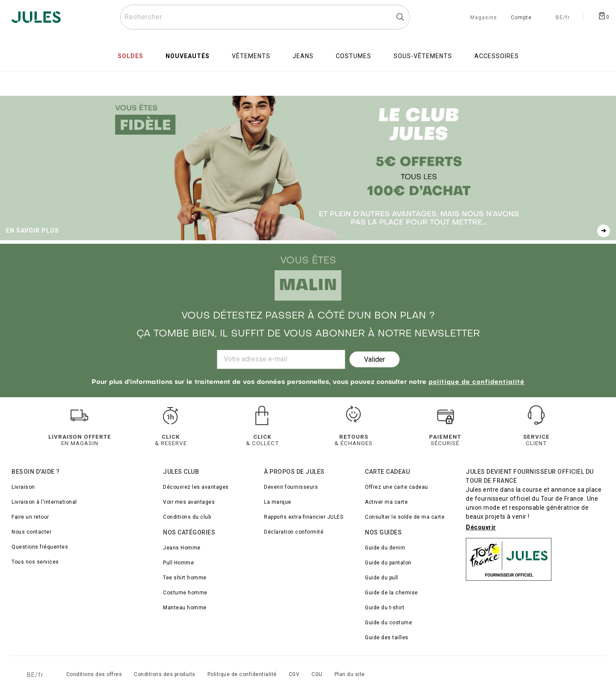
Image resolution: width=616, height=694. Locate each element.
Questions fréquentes (40, 547)
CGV (294, 674)
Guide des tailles (387, 638)
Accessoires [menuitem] (497, 56)
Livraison (23, 487)
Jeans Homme (182, 548)
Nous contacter (31, 532)
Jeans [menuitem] (303, 56)
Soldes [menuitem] (130, 56)
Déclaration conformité (294, 532)
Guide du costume (388, 623)
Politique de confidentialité (242, 674)
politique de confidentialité (477, 382)
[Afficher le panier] (604, 15)
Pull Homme (178, 563)
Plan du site (350, 674)
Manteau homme (185, 608)
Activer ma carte (386, 502)
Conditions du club (187, 517)
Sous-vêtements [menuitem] (423, 56)
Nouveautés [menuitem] (188, 56)
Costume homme (185, 593)
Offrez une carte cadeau (397, 487)
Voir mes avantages (189, 502)
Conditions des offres (94, 674)
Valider (375, 359)
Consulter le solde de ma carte (405, 517)
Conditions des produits (165, 674)
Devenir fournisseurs (291, 487)
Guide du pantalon (388, 563)
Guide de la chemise (391, 593)
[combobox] (265, 17)
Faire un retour (30, 517)
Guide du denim (385, 548)
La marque (278, 502)
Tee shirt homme (185, 578)
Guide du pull (382, 578)
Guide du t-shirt (385, 608)
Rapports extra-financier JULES (304, 517)
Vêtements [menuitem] (251, 56)
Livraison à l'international (44, 502)
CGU (317, 674)
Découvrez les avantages (196, 487)
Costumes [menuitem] (354, 56)
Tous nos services (35, 562)
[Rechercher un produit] (265, 17)
